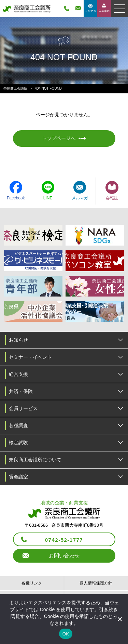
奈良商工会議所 (15, 88)
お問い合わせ (64, 556)
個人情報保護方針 (96, 583)
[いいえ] (119, 619)
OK (66, 634)
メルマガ (90, 11)
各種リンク (32, 583)
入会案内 (104, 11)
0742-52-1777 (64, 540)
